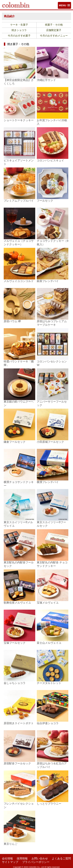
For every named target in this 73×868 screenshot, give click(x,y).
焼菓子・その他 (54, 25)
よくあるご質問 (61, 858)
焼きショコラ (19, 30)
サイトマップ (10, 862)
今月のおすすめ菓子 (19, 36)
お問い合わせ (40, 858)
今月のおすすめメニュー (54, 36)
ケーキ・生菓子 (19, 25)
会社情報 (7, 858)
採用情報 (22, 858)
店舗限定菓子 (54, 30)
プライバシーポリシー (36, 862)
